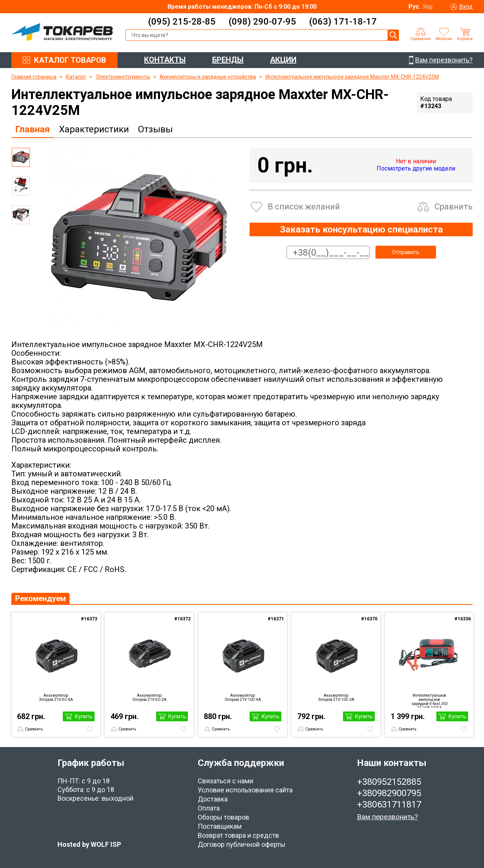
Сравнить (454, 207)
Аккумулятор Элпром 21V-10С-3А (336, 697)
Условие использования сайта (245, 790)
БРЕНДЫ (228, 60)
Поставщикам (220, 826)
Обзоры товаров (223, 817)
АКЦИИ (283, 60)
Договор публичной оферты (242, 844)
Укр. (428, 7)
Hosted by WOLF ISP (89, 844)
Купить (84, 716)
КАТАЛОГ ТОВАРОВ (70, 60)
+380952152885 (389, 782)
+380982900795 (389, 793)
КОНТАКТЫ (165, 60)
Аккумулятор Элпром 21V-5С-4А (56, 697)
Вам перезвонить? (387, 817)
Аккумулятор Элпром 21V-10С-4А (243, 697)
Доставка (213, 799)
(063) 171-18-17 (343, 22)
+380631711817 (389, 804)
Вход (466, 7)
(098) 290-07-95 (262, 22)
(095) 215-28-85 (182, 22)
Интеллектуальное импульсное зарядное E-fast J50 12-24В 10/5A (430, 701)
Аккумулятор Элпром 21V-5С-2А (149, 697)
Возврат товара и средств (238, 835)
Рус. (414, 7)
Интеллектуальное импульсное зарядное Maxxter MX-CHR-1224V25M (352, 77)
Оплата (209, 808)
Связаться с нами (226, 781)
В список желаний (304, 207)
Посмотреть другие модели (416, 168)
